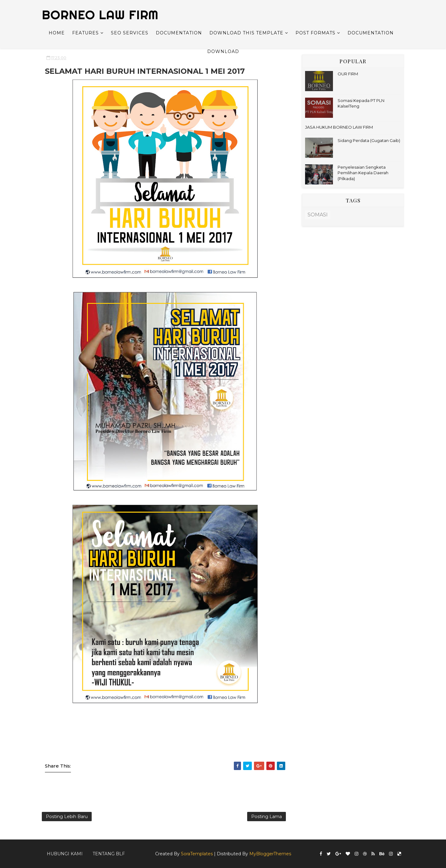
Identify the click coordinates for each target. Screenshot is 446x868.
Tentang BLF (109, 854)
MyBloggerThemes (270, 854)
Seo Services (130, 33)
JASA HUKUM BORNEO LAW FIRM (339, 127)
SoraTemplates (197, 854)
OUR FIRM (348, 74)
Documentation (179, 33)
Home (57, 33)
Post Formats (315, 33)
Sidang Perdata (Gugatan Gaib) (369, 140)
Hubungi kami (65, 854)
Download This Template (246, 33)
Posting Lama (267, 817)
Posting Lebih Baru (67, 817)
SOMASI (318, 215)
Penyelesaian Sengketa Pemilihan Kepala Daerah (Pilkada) (363, 173)
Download (223, 51)
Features (85, 33)
